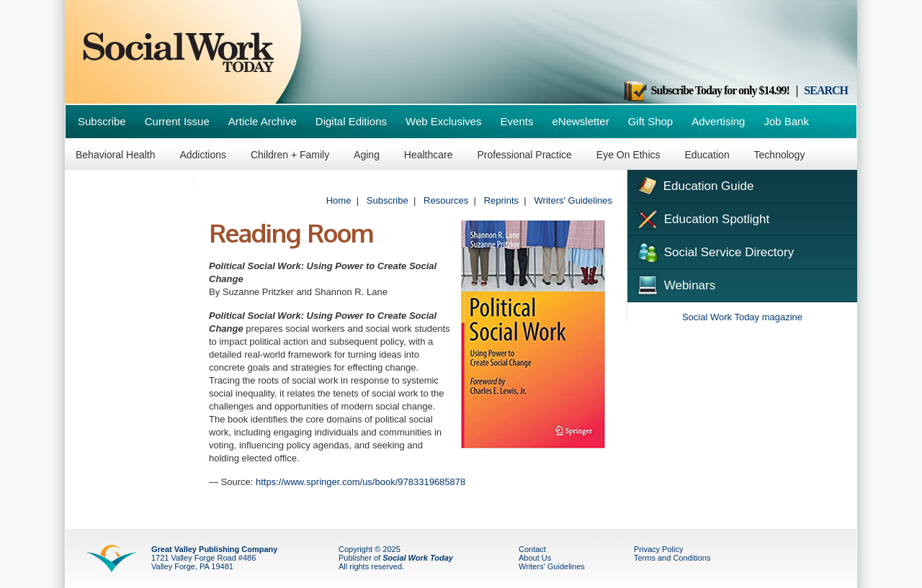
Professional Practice (524, 155)
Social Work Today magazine (742, 317)
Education (707, 155)
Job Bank (786, 121)
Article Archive (263, 121)
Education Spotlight (702, 218)
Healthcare (429, 155)
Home (339, 200)
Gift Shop (651, 121)
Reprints (501, 200)
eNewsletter (580, 121)
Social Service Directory (714, 251)
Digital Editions (351, 121)
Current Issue (177, 121)
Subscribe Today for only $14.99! (706, 90)
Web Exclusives (444, 121)
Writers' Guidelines (573, 200)
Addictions (203, 155)
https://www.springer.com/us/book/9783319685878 (361, 482)
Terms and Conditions (672, 558)
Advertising (718, 121)
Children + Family (290, 155)
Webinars (675, 284)
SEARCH (826, 90)
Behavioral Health (116, 155)
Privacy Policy (658, 549)
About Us (535, 558)
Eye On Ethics (628, 155)
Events (517, 121)
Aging (367, 155)
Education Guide (694, 184)
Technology (780, 155)
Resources (446, 200)
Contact (532, 549)
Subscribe (102, 121)
